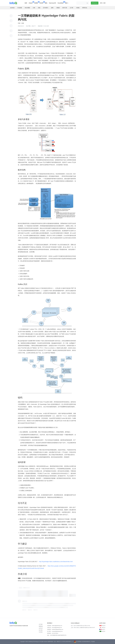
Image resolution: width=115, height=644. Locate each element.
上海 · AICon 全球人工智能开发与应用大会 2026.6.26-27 (83, 628)
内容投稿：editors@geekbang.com (55, 626)
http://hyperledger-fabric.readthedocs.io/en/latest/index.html (56, 562)
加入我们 (41, 630)
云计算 (71, 8)
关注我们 (41, 632)
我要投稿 (41, 626)
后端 (39, 8)
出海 (34, 8)
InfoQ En (103, 626)
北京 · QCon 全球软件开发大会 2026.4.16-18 (80, 626)
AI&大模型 (27, 8)
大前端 (78, 8)
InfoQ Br (103, 631)
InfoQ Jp (103, 628)
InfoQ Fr (103, 629)
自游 (23, 23)
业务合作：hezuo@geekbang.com (55, 628)
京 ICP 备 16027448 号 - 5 (67, 642)
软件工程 (65, 8)
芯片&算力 (46, 8)
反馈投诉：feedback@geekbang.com (55, 629)
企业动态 (12, 8)
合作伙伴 (41, 628)
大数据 (58, 8)
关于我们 (41, 624)
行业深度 (20, 8)
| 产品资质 (92, 642)
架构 (52, 8)
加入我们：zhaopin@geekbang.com (55, 631)
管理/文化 (85, 8)
